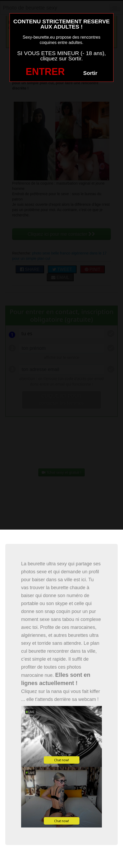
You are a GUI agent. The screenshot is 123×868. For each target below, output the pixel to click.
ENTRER (45, 72)
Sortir (90, 73)
